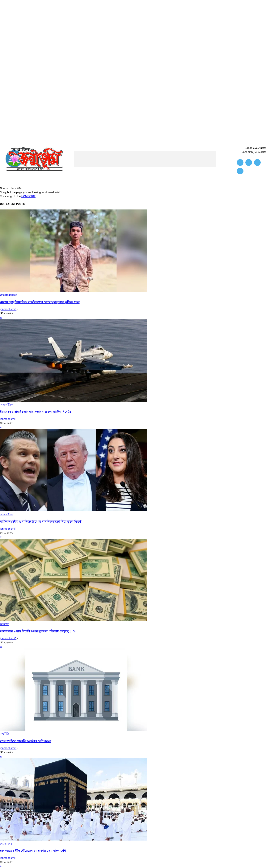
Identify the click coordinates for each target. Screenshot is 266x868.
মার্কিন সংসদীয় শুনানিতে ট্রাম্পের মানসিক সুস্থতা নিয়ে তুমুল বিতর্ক (41, 522)
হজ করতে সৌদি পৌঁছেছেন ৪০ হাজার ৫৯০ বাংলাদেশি (33, 851)
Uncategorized (9, 295)
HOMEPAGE (28, 196)
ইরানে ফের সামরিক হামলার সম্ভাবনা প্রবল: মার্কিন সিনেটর (36, 412)
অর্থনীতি (5, 624)
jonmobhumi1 (8, 309)
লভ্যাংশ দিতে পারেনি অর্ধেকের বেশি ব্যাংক (26, 741)
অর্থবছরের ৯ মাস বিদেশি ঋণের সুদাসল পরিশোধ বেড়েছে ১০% (38, 631)
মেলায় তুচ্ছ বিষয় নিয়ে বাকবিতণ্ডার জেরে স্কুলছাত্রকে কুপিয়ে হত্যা (40, 302)
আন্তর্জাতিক (6, 405)
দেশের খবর (6, 844)
